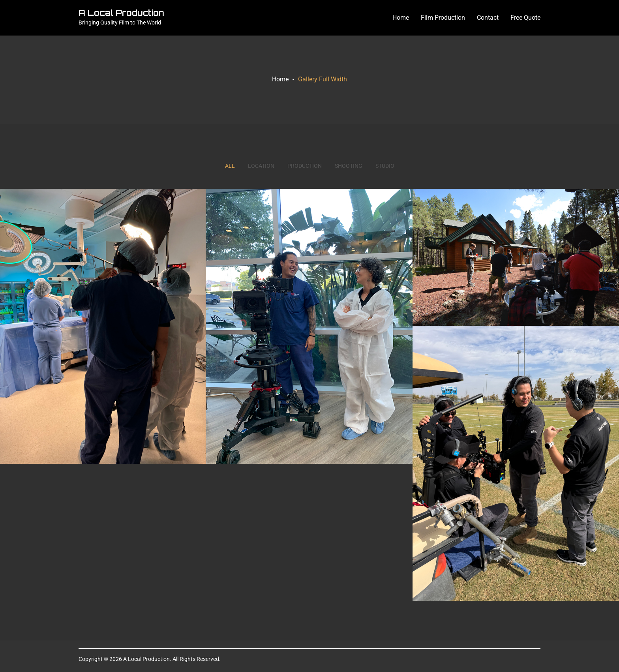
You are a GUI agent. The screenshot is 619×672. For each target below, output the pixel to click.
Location (261, 166)
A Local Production (121, 13)
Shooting (349, 166)
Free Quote (525, 18)
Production (305, 166)
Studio (385, 166)
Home (401, 18)
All (230, 166)
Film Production (443, 18)
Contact (488, 18)
